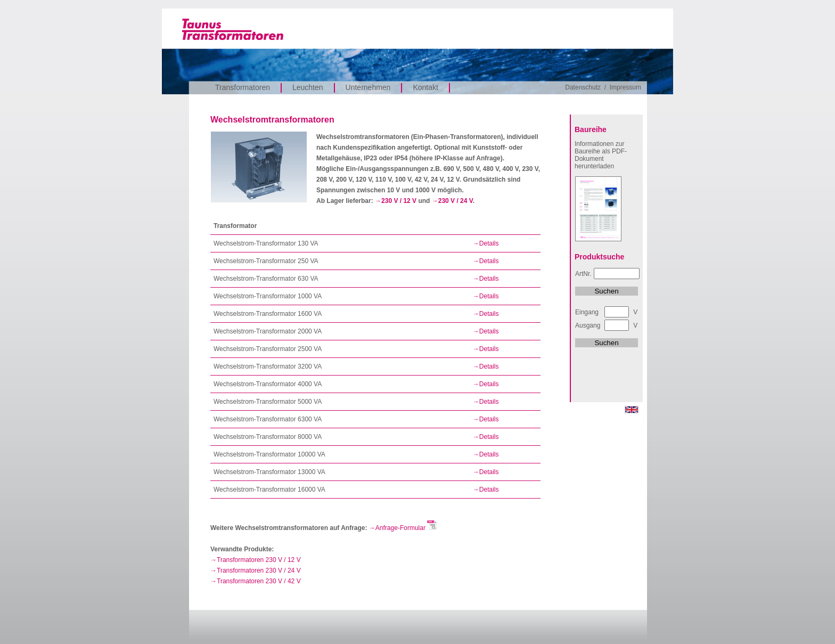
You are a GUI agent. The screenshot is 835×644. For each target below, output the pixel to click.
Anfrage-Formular (406, 528)
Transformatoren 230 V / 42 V (259, 581)
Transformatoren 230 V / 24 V (259, 570)
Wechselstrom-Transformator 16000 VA (269, 490)
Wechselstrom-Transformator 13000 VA (269, 472)
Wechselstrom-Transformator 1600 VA (268, 314)
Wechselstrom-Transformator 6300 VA (268, 419)
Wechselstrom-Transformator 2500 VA (268, 349)
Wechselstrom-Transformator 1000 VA (268, 296)
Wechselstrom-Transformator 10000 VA (269, 454)
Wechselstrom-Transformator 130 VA (266, 243)
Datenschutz (583, 87)
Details (489, 243)
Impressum (625, 87)
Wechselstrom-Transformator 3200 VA (268, 366)
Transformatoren (243, 87)
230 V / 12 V (399, 201)
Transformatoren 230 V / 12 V (259, 560)
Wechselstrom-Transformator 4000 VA (268, 384)
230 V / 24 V (456, 201)
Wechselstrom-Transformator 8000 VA (268, 437)
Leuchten (308, 87)
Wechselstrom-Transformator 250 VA (266, 261)
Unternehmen (368, 87)
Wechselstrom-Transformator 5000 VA (268, 402)
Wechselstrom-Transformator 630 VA (266, 279)
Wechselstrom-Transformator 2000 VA (268, 331)
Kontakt (425, 87)
